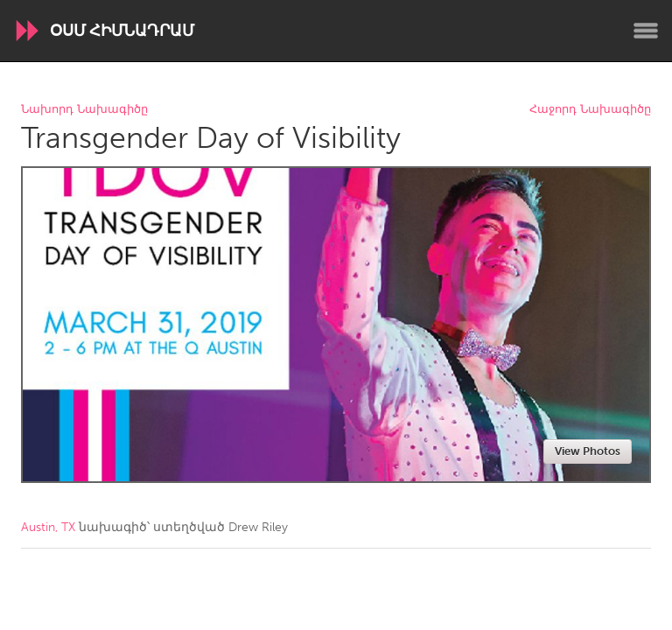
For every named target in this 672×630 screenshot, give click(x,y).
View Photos (588, 451)
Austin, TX (48, 527)
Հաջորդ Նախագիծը (590, 110)
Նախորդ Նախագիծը (84, 110)
